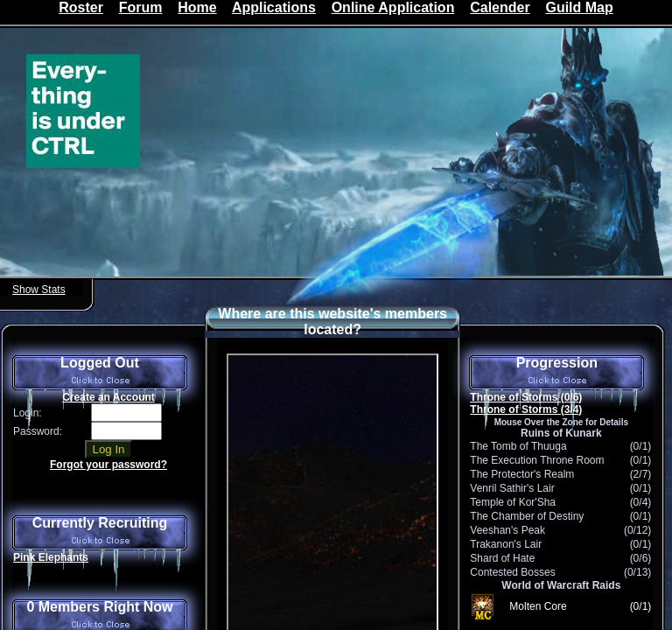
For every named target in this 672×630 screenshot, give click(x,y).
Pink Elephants (51, 557)
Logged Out (100, 373)
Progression (556, 373)
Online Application (393, 7)
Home (197, 7)
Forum (141, 7)
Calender (500, 7)
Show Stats (39, 290)
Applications (274, 7)
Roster (81, 7)
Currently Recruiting (100, 533)
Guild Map (579, 7)
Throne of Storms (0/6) (526, 397)
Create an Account (108, 397)
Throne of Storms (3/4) (526, 409)
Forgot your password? (108, 465)
